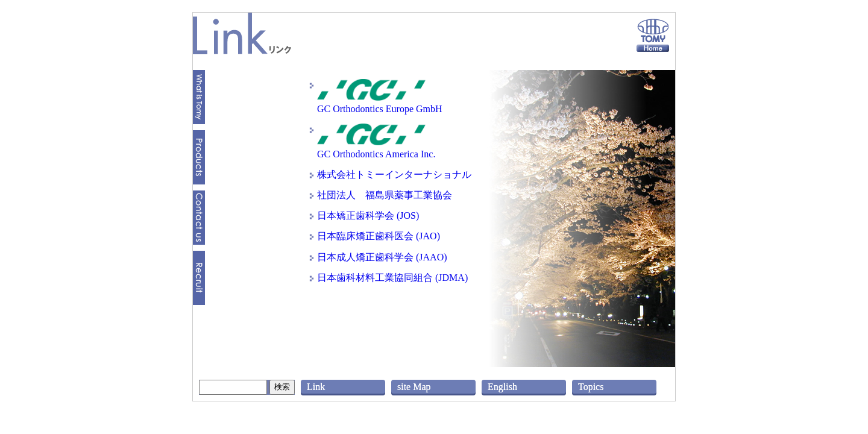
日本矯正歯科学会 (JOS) (368, 215)
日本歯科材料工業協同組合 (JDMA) (392, 278)
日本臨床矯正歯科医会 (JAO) (379, 236)
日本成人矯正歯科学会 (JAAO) (382, 257)
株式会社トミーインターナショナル (394, 175)
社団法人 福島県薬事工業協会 (385, 195)
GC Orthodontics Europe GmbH (380, 103)
